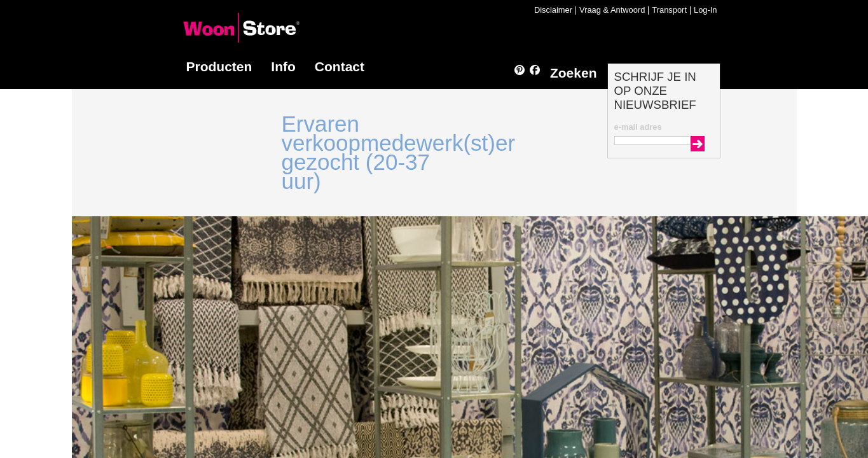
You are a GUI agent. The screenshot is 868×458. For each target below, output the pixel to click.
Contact (340, 66)
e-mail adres (638, 127)
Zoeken (574, 73)
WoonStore (242, 28)
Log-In (706, 10)
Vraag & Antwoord (612, 10)
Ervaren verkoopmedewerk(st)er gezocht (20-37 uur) (399, 152)
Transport (669, 10)
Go (698, 144)
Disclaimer (553, 10)
